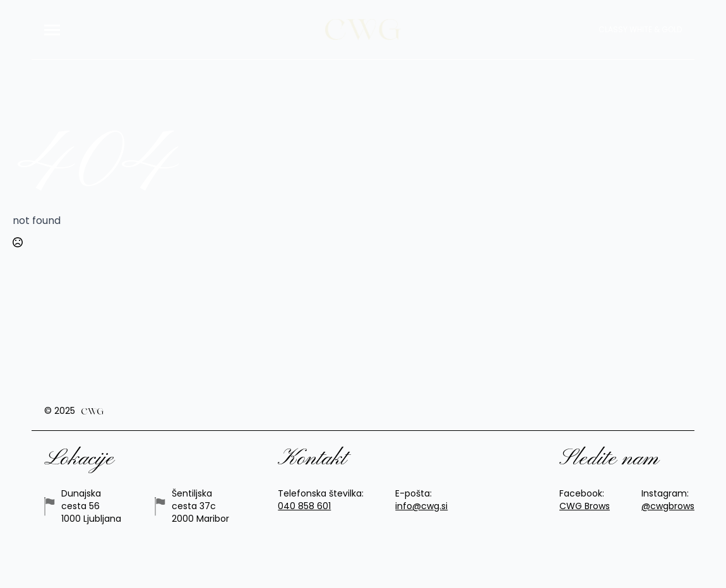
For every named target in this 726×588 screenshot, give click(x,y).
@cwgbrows (668, 506)
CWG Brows (585, 506)
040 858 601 (304, 506)
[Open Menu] (52, 30)
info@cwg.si (421, 506)
